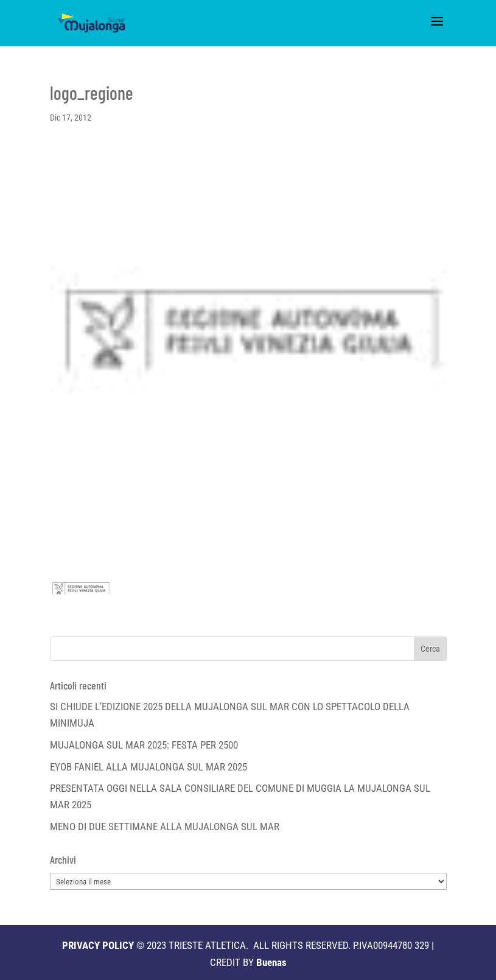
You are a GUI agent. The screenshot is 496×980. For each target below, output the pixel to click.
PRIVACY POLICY (98, 945)
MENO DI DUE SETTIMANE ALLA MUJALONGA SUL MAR (165, 827)
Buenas (271, 962)
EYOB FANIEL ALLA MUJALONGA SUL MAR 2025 (148, 767)
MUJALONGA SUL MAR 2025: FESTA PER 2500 (144, 745)
